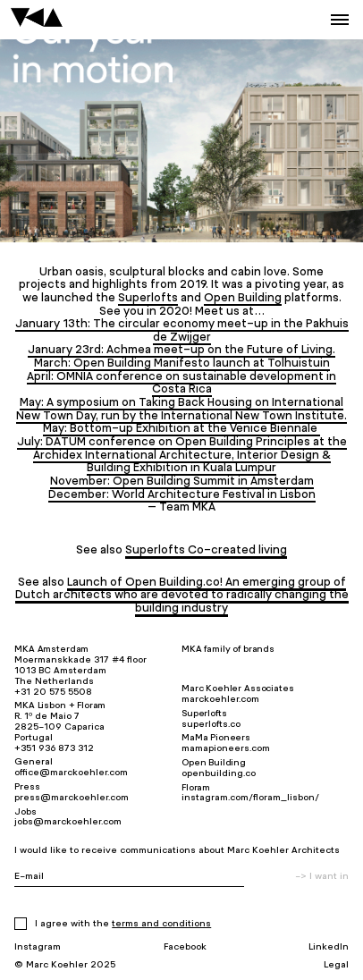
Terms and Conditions (161, 923)
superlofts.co (211, 724)
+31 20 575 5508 (53, 692)
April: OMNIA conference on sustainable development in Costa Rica (181, 383)
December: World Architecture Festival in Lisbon (182, 494)
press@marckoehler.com (72, 797)
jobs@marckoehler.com (68, 821)
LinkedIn (329, 946)
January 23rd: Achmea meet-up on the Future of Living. (181, 349)
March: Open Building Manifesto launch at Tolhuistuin (182, 363)
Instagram (38, 946)
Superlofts (148, 297)
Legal (336, 964)
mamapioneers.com (226, 748)
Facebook (185, 946)
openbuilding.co (219, 773)
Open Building (243, 297)
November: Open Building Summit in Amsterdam (182, 481)
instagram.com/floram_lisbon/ (250, 797)
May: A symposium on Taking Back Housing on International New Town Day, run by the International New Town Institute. (181, 409)
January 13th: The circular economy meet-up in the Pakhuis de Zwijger (182, 330)
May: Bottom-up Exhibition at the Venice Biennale (181, 428)
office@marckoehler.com (71, 772)
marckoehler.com (220, 699)
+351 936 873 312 (54, 748)
